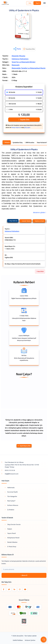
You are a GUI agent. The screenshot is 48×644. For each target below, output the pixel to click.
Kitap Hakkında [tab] (13, 221)
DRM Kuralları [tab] (29, 142)
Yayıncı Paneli (10, 533)
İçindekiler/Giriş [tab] (17, 142)
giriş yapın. (27, 127)
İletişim (8, 529)
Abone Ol (24, 575)
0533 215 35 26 (10, 470)
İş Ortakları (10, 510)
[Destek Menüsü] (44, 640)
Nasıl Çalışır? (10, 501)
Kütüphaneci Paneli (12, 538)
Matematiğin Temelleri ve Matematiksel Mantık (29, 68)
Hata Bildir (40, 271)
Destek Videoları (11, 542)
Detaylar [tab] (7, 142)
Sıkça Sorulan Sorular (13, 524)
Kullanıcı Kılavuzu (12, 505)
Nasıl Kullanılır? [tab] (42, 142)
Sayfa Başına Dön (24, 446)
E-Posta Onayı (10, 546)
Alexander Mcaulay (18, 56)
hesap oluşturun (16, 127)
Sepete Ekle (24, 120)
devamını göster (40, 212)
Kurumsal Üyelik (11, 492)
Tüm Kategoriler (11, 496)
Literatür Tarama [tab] (25, 221)
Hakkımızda (10, 487)
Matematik (16, 65)
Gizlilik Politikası (18, 640)
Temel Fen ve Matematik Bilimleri (24, 62)
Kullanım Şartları (30, 640)
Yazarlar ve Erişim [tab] (39, 221)
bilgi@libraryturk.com (12, 474)
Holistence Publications (20, 59)
